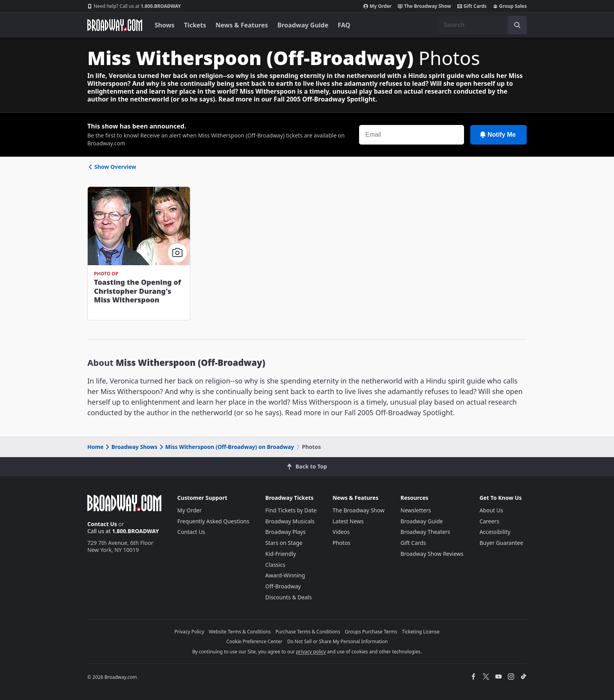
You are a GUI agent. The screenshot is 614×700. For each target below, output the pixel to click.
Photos (341, 543)
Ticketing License (421, 632)
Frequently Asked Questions (213, 521)
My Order (377, 6)
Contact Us (102, 524)
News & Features (242, 25)
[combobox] (482, 25)
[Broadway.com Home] (115, 25)
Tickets (195, 25)
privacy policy (311, 652)
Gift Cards (472, 6)
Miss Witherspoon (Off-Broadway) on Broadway (226, 447)
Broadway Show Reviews (432, 554)
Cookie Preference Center (255, 641)
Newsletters (416, 510)
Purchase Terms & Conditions (308, 632)
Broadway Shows (131, 447)
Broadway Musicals (290, 521)
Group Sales (510, 6)
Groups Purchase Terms (371, 632)
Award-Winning (285, 575)
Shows (165, 25)
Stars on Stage (284, 543)
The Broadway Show (424, 6)
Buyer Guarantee (501, 543)
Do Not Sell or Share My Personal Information (337, 641)
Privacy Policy (190, 632)
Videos (341, 532)
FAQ (344, 25)
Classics (275, 565)
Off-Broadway (283, 586)
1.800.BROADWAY (134, 6)
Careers (489, 521)
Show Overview (112, 167)
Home (95, 447)
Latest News (348, 521)
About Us (491, 510)
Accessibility (495, 532)
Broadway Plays (286, 532)
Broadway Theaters (425, 532)
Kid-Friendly (281, 554)
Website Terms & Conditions (240, 632)
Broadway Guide (303, 25)
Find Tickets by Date (291, 510)
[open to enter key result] (517, 25)
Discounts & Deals (289, 597)
